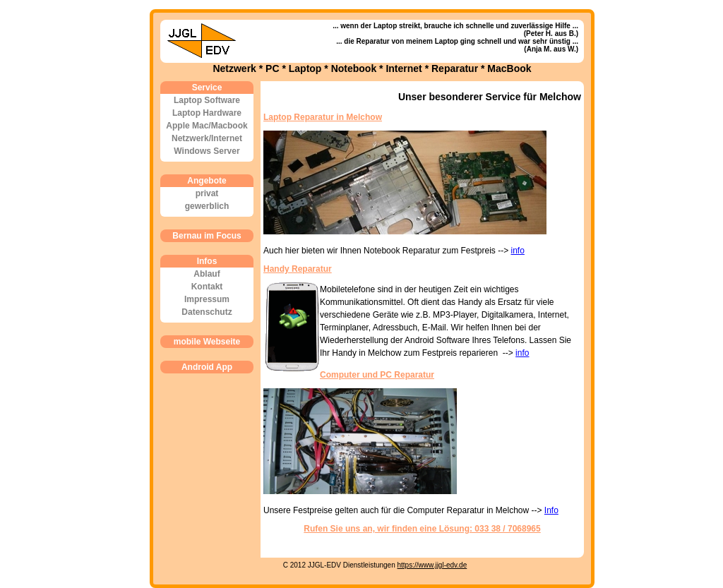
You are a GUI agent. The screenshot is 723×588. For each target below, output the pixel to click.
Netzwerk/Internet (207, 138)
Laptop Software (207, 100)
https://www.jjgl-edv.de (432, 565)
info (518, 251)
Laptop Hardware (207, 113)
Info (551, 510)
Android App (207, 367)
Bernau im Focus (207, 236)
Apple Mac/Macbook (207, 126)
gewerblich (207, 206)
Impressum (207, 299)
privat (207, 193)
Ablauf (207, 274)
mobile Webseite (207, 342)
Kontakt (207, 287)
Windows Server (207, 151)
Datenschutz (207, 312)
